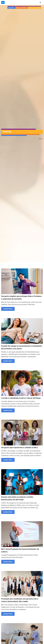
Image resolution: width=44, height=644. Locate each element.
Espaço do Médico (21, 8)
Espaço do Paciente (34, 8)
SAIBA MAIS (8, 309)
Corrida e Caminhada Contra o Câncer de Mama (21, 398)
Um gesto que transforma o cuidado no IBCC (20, 447)
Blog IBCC (11, 8)
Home (41, 139)
